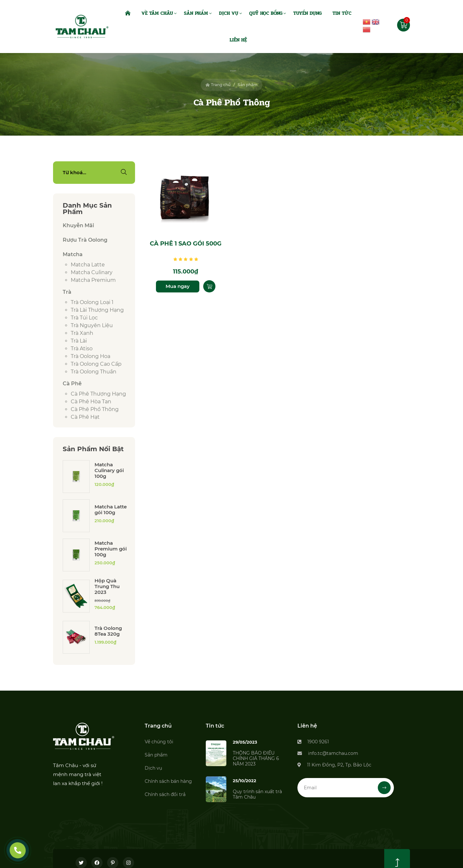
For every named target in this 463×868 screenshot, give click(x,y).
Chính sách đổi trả (165, 794)
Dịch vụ (153, 768)
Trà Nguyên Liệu (92, 325)
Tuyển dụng (307, 13)
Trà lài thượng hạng (97, 310)
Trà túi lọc (84, 318)
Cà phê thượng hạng (98, 394)
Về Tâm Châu (157, 13)
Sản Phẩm (196, 13)
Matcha (73, 254)
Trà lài (79, 341)
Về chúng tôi (159, 742)
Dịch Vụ (229, 13)
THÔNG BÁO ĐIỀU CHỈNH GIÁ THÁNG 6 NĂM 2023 (256, 758)
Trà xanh (82, 333)
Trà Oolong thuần (94, 372)
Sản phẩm (156, 755)
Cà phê (72, 384)
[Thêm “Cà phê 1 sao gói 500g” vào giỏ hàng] (209, 286)
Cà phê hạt (85, 417)
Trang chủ (218, 85)
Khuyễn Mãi (78, 225)
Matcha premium (93, 280)
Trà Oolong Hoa (91, 356)
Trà (67, 292)
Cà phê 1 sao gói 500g (186, 244)
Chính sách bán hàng (168, 781)
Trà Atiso (82, 349)
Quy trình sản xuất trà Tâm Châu (257, 794)
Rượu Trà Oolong (85, 240)
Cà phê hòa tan (91, 402)
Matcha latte (88, 265)
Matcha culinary (92, 272)
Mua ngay (178, 286)
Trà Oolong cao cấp (96, 364)
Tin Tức (342, 13)
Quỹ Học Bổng (266, 13)
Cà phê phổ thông (95, 409)
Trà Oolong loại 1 (92, 302)
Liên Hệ (238, 40)
